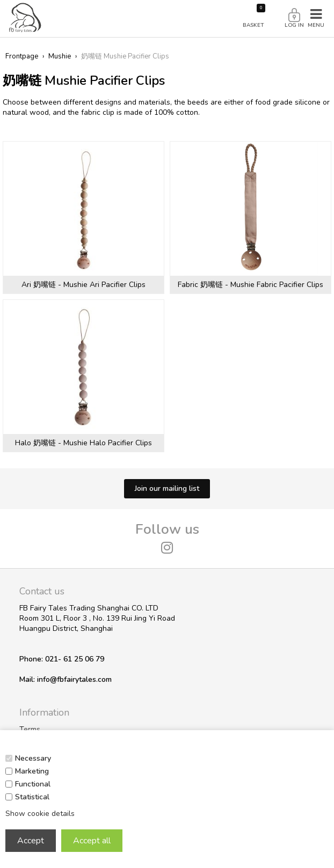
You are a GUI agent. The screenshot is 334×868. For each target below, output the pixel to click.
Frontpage (22, 56)
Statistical (32, 797)
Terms (30, 729)
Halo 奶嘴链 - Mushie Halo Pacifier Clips (83, 443)
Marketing (32, 771)
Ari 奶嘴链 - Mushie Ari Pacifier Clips (83, 285)
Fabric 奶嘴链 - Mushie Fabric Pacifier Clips (250, 285)
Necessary (33, 758)
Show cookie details (40, 814)
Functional (33, 784)
